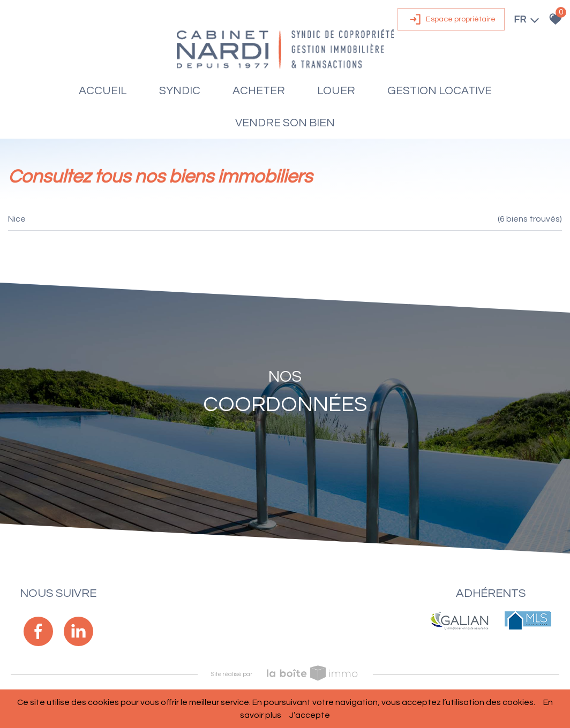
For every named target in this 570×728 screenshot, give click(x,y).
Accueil (103, 91)
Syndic (180, 91)
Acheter (259, 91)
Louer (336, 91)
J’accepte (310, 715)
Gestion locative (440, 91)
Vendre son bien (285, 123)
